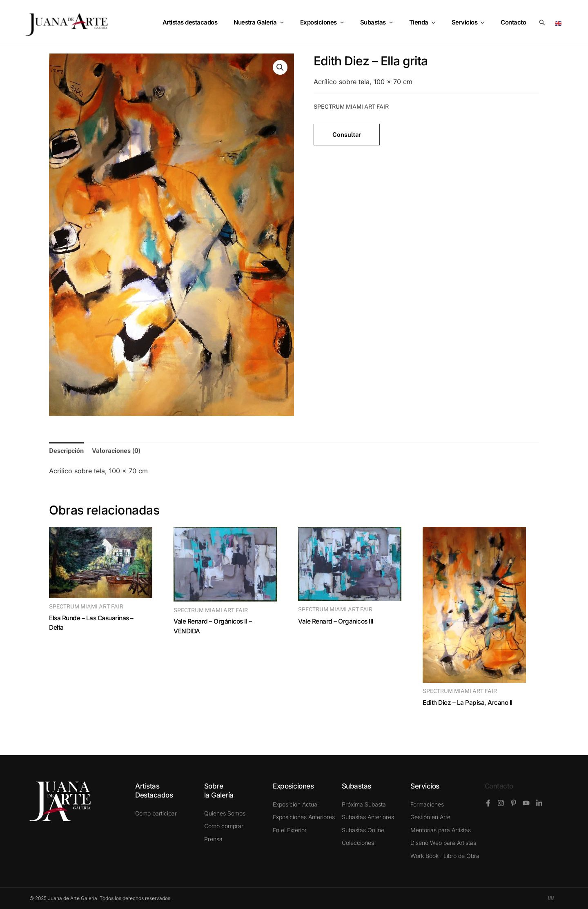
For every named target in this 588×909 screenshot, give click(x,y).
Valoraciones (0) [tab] (119, 451)
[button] (542, 23)
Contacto (499, 786)
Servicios (474, 22)
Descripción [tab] (67, 451)
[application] (303, 22)
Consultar (347, 135)
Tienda (432, 22)
